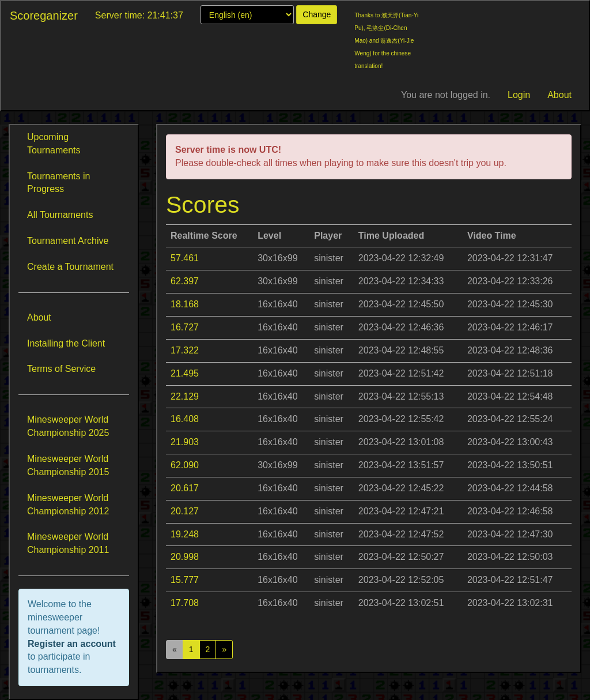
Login (519, 95)
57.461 (185, 258)
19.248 (185, 534)
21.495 (185, 373)
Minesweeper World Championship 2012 (68, 505)
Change (317, 14)
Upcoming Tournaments (54, 144)
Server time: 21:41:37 (139, 15)
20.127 (185, 511)
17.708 (185, 603)
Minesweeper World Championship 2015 (68, 465)
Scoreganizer (44, 16)
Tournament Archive (68, 241)
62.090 (185, 465)
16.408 (185, 419)
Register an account (72, 644)
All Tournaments (60, 215)
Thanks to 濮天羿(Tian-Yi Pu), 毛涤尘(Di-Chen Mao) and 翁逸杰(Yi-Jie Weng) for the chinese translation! (386, 41)
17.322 (185, 350)
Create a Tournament (70, 267)
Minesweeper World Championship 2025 (68, 426)
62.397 (185, 281)
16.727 (185, 327)
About (559, 95)
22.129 (185, 396)
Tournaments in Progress (58, 183)
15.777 (185, 580)
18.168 (185, 304)
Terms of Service (61, 369)
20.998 (185, 557)
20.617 (185, 488)
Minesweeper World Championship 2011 (68, 543)
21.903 (185, 442)
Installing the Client (66, 343)
